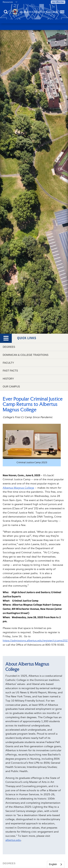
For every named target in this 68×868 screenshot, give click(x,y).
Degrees (9, 347)
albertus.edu (13, 840)
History (8, 379)
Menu (62, 10)
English (53, 864)
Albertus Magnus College (18, 488)
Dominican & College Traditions (26, 355)
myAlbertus (58, 2)
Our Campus (11, 386)
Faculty (8, 363)
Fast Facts (10, 371)
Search (6, 12)
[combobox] (56, 864)
